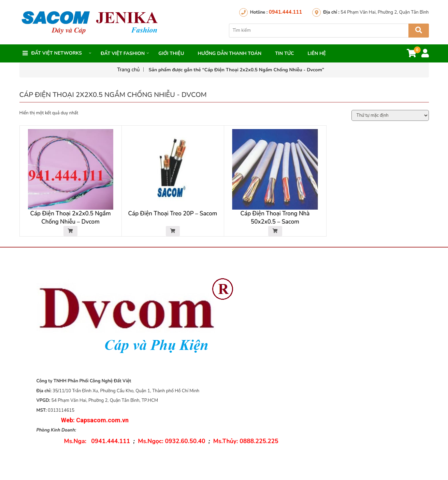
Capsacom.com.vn (102, 421)
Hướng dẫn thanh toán (229, 53)
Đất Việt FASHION (123, 53)
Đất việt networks (57, 53)
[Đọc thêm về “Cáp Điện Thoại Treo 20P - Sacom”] (173, 232)
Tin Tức (284, 53)
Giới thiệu (171, 53)
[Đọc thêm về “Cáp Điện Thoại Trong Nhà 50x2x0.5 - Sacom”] (275, 232)
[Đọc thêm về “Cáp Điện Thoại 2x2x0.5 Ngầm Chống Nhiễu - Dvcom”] (70, 232)
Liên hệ (317, 53)
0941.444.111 (285, 12)
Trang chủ (128, 70)
